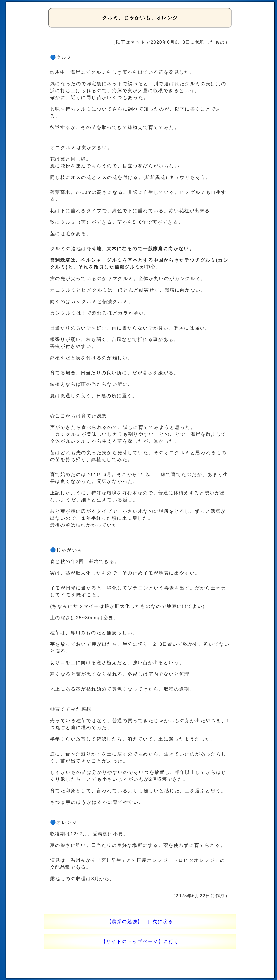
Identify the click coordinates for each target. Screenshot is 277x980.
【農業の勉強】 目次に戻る (140, 921)
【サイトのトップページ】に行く (140, 941)
